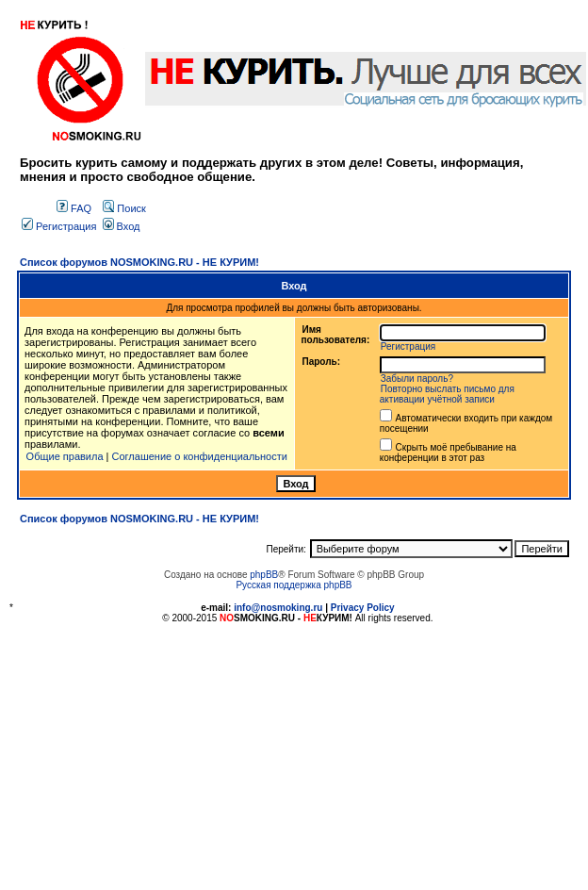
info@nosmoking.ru (278, 608)
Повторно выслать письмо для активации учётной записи (447, 394)
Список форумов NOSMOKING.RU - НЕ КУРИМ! (139, 262)
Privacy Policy (363, 608)
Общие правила (65, 456)
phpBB (264, 575)
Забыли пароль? (417, 379)
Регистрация (59, 226)
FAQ (74, 208)
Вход (122, 226)
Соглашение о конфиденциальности (200, 456)
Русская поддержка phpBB (294, 585)
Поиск (124, 208)
